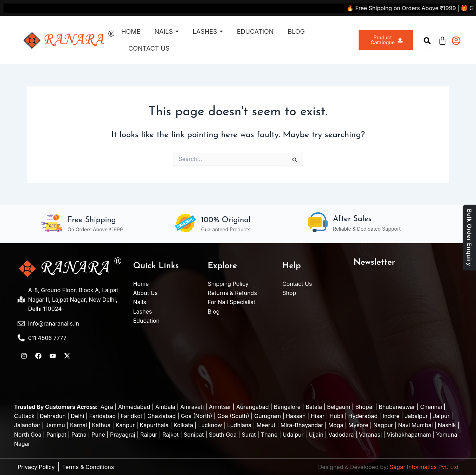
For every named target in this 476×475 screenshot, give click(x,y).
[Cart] (442, 40)
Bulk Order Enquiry (469, 237)
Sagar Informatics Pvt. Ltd (424, 467)
